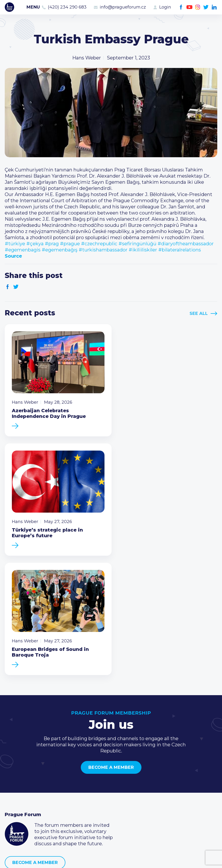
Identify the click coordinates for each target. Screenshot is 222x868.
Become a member (111, 642)
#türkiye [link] (15, 244)
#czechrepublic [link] (99, 244)
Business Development (32, 795)
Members (16, 787)
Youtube (189, 7)
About (12, 810)
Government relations (30, 803)
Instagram (198, 7)
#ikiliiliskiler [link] (143, 250)
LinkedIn (214, 7)
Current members (98, 772)
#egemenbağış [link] (60, 250)
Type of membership (102, 780)
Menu (33, 7)
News (11, 772)
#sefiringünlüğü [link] (137, 244)
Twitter (206, 7)
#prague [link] (70, 244)
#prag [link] (52, 244)
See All (199, 313)
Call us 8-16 (162, 772)
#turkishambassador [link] (103, 250)
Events (13, 780)
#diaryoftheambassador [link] (186, 244)
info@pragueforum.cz (123, 7)
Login (165, 7)
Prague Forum (9, 7)
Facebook (181, 7)
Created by (111, 859)
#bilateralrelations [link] (180, 250)
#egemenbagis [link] (23, 250)
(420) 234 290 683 (67, 7)
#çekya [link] (35, 244)
